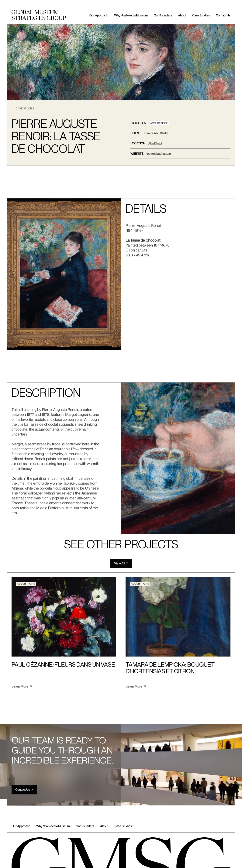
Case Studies (201, 15)
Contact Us (223, 15)
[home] (39, 16)
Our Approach (99, 15)
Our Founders (163, 15)
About (182, 15)
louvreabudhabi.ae (159, 154)
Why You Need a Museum (131, 15)
